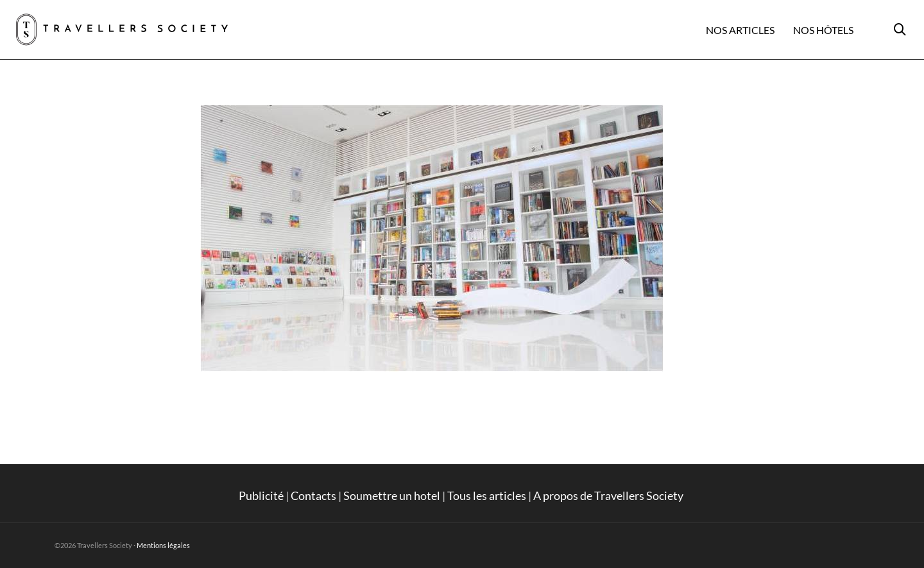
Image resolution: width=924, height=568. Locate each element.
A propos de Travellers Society (609, 495)
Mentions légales (163, 545)
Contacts (313, 495)
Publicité (261, 495)
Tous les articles (487, 495)
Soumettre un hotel (392, 495)
